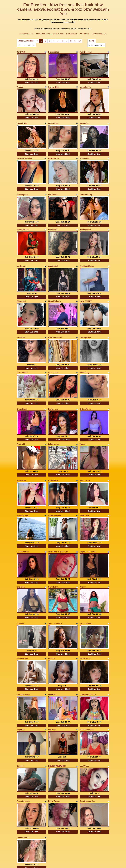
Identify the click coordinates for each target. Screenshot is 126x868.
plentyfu (52, 619)
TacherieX (21, 319)
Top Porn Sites (58, 33)
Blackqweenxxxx (87, 686)
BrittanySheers (23, 653)
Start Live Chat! (32, 80)
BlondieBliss (54, 52)
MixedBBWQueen (24, 151)
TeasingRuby (85, 319)
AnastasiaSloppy (87, 252)
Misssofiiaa (53, 119)
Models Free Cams (43, 33)
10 (80, 41)
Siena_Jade (53, 352)
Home (92, 41)
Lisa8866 (21, 586)
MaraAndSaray (86, 186)
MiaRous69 (84, 486)
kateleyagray (54, 419)
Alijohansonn (85, 151)
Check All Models (26, 41)
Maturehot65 (22, 352)
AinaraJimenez (23, 218)
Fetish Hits (72, 864)
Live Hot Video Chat (99, 33)
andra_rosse (85, 453)
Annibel (20, 85)
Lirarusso (52, 686)
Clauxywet (21, 285)
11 (19, 45)
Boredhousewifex (87, 753)
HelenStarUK (54, 151)
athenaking (84, 352)
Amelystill (21, 419)
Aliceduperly (22, 186)
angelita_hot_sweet (88, 520)
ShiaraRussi (22, 386)
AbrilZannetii (85, 218)
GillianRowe (22, 119)
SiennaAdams (23, 520)
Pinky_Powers (54, 753)
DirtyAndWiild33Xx (88, 653)
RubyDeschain (86, 52)
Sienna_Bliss (54, 85)
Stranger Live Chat (26, 33)
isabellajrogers (23, 486)
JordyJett (21, 52)
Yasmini (83, 419)
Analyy (83, 552)
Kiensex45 (21, 453)
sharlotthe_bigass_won (58, 520)
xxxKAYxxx (84, 720)
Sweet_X (21, 720)
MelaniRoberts (54, 285)
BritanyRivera (86, 386)
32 (29, 45)
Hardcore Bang (72, 33)
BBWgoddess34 (55, 319)
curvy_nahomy (86, 586)
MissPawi (52, 653)
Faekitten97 (53, 218)
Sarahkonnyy (85, 619)
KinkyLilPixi (53, 453)
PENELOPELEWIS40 (57, 720)
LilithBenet (53, 186)
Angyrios (21, 686)
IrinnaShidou (85, 85)
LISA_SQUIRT (86, 285)
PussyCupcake (23, 753)
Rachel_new (53, 386)
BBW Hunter (84, 33)
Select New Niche (96, 45)
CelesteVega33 (55, 486)
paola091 (21, 552)
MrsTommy (22, 252)
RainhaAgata (22, 619)
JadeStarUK (53, 252)
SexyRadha (53, 552)
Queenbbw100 (23, 787)
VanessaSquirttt (55, 586)
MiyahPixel (84, 119)
